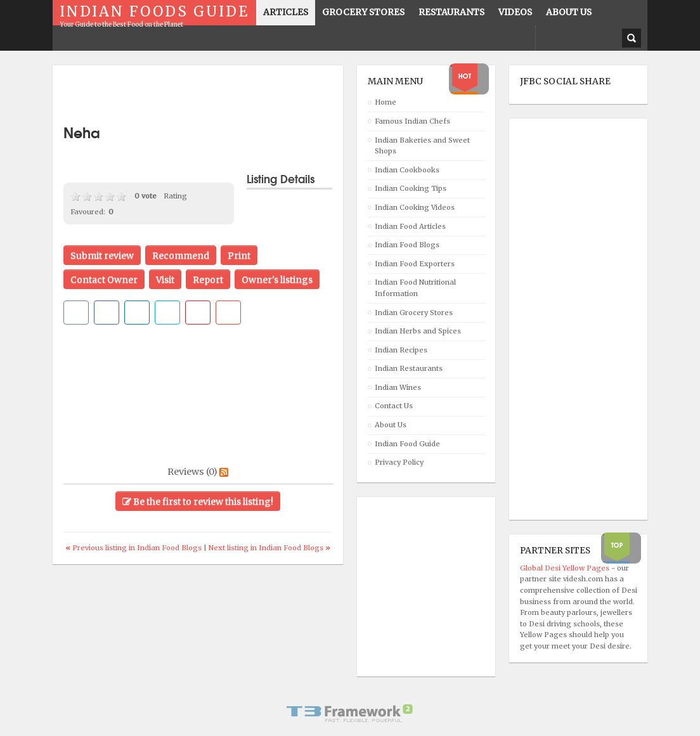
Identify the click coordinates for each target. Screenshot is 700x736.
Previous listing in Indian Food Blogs (134, 548)
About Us (391, 425)
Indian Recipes (401, 350)
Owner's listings (277, 280)
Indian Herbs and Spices (418, 331)
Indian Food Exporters (415, 264)
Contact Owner (104, 280)
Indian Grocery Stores (414, 313)
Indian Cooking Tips (411, 188)
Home (386, 102)
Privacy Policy (399, 462)
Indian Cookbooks (407, 170)
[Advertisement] (212, 95)
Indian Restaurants (409, 368)
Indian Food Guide (407, 444)
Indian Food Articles (410, 226)
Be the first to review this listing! (198, 501)
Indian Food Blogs (407, 245)
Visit (165, 280)
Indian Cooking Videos (415, 207)
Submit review (102, 255)
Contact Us (394, 406)
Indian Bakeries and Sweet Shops (422, 146)
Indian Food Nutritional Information (415, 288)
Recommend (181, 255)
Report (208, 280)
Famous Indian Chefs (412, 121)
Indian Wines (398, 387)
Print (239, 255)
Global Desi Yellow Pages (566, 568)
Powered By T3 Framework (350, 713)
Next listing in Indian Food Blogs (269, 548)
